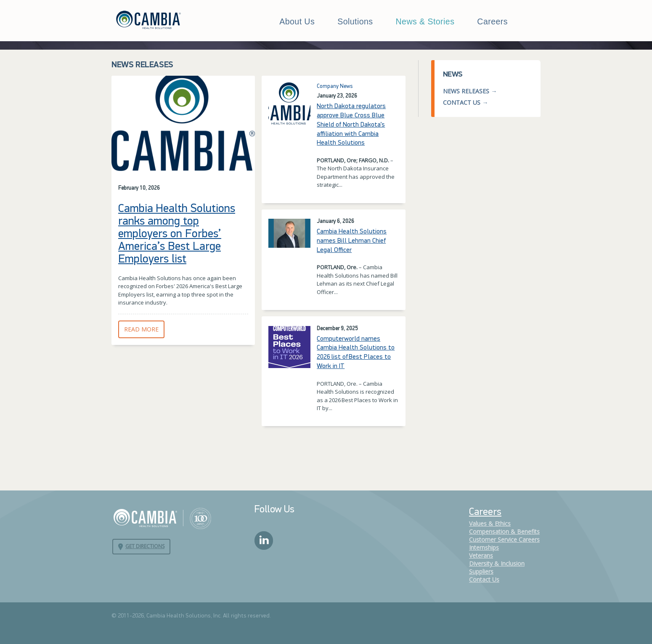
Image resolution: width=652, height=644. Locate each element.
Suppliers (481, 571)
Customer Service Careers (504, 539)
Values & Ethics (490, 523)
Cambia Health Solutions (162, 518)
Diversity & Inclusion (497, 563)
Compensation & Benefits (504, 531)
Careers (492, 21)
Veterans (481, 555)
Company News (335, 86)
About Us (297, 21)
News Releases (466, 91)
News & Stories (425, 21)
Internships (484, 547)
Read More (144, 329)
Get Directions (145, 546)
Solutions (355, 21)
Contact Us (462, 102)
